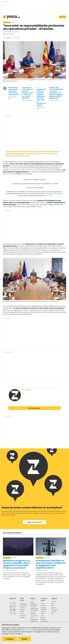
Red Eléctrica (31, 252)
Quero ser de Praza (35, 522)
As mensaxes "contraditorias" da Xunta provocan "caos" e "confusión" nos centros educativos (28, 93)
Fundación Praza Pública (24, 604)
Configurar (9, 639)
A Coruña (54, 602)
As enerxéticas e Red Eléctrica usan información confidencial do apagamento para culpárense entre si (50, 564)
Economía (14, 558)
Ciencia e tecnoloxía (44, 608)
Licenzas (22, 609)
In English (23, 617)
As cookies (23, 615)
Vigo (52, 614)
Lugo (53, 606)
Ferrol (53, 604)
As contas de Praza (34, 616)
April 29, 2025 (48, 196)
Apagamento (7, 22)
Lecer (42, 615)
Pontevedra (55, 610)
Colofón (22, 611)
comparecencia (36, 170)
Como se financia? (33, 613)
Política (13, 22)
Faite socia (63, 17)
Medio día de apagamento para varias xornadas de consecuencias (14, 91)
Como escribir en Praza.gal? (34, 609)
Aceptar (24, 639)
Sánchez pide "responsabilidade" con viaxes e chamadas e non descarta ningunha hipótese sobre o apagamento (56, 93)
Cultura (43, 613)
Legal (21, 613)
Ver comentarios (34, 408)
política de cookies (28, 630)
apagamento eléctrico (18, 170)
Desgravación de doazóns (34, 620)
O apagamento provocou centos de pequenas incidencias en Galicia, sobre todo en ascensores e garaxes (41, 96)
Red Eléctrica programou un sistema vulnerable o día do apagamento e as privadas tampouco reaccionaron (16, 564)
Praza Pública (7, 32)
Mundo (43, 617)
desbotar (8, 174)
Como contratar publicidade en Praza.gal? (34, 604)
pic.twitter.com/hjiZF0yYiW (54, 194)
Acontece (43, 611)
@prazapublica (15, 32)
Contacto (22, 607)
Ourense (54, 608)
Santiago (54, 612)
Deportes (43, 606)
